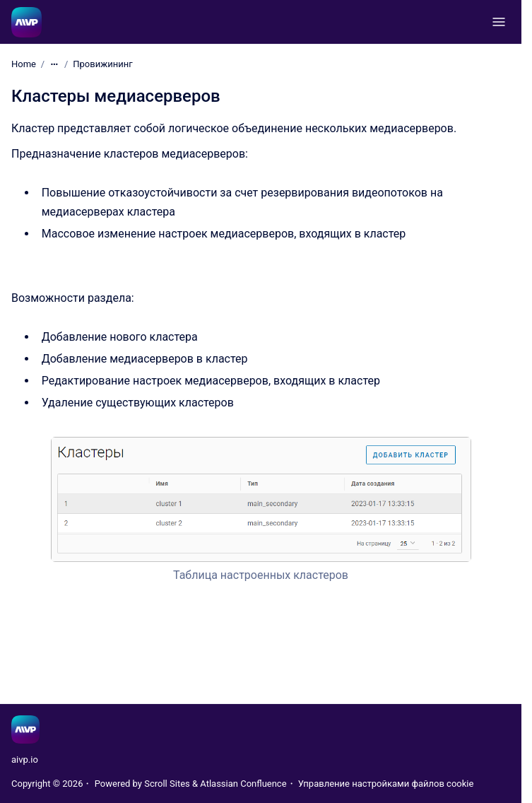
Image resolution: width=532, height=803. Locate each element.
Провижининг (102, 64)
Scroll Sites (167, 784)
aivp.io (25, 760)
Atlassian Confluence (243, 784)
